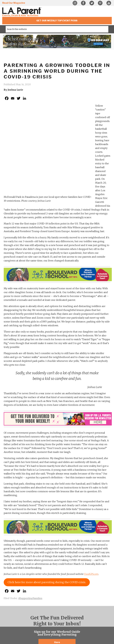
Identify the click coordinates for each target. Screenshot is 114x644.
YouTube (109, 3)
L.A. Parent (22, 11)
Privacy (49, 622)
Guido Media (70, 625)
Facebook (83, 3)
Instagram (75, 3)
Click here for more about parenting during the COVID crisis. (47, 501)
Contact (65, 622)
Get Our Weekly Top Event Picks (57, 21)
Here (57, 561)
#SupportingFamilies (30, 517)
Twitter (92, 3)
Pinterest (100, 3)
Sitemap (57, 622)
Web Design (43, 625)
